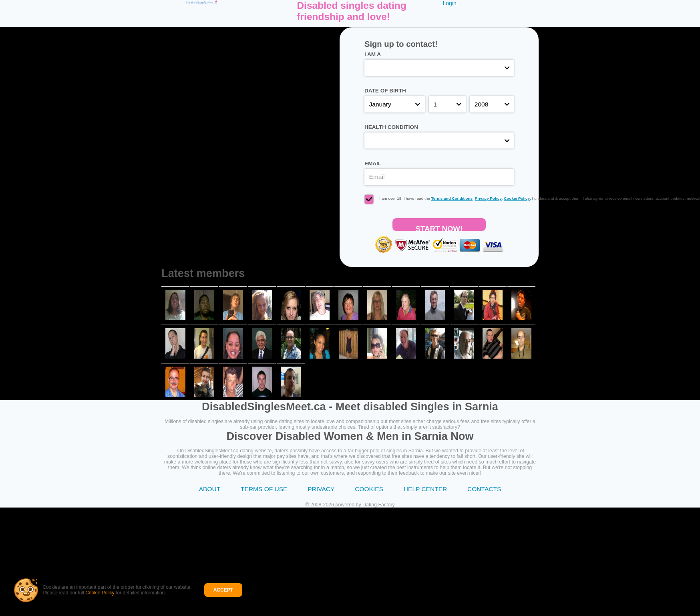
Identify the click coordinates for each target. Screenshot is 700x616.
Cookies (369, 489)
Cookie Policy (97, 596)
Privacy (321, 489)
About (210, 489)
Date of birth (385, 91)
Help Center (425, 489)
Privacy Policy (488, 198)
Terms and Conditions (452, 198)
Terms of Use (264, 489)
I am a (373, 54)
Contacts (484, 489)
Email (373, 164)
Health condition (391, 127)
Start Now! (439, 228)
